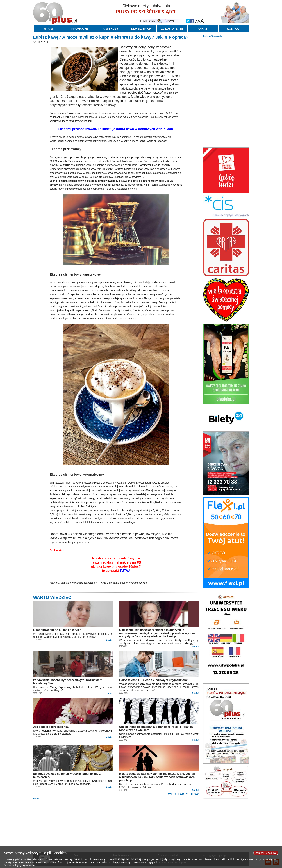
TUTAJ (125, 571)
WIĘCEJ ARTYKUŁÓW (183, 794)
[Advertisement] (226, 91)
